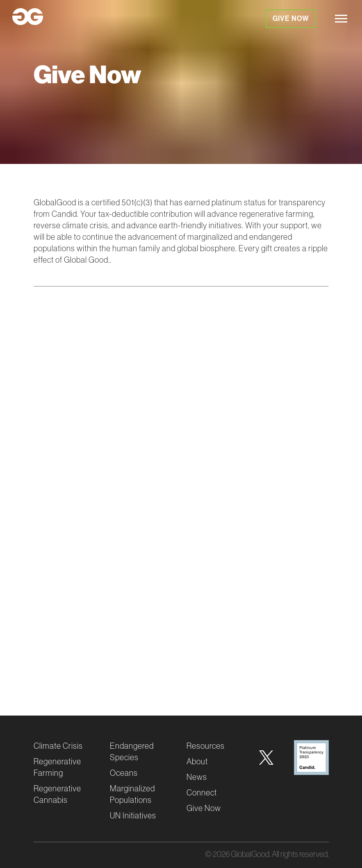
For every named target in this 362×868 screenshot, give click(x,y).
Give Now (291, 18)
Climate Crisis (58, 746)
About (197, 761)
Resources (206, 746)
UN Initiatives (133, 815)
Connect (202, 792)
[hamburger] (341, 19)
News (197, 777)
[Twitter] (266, 758)
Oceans (124, 773)
